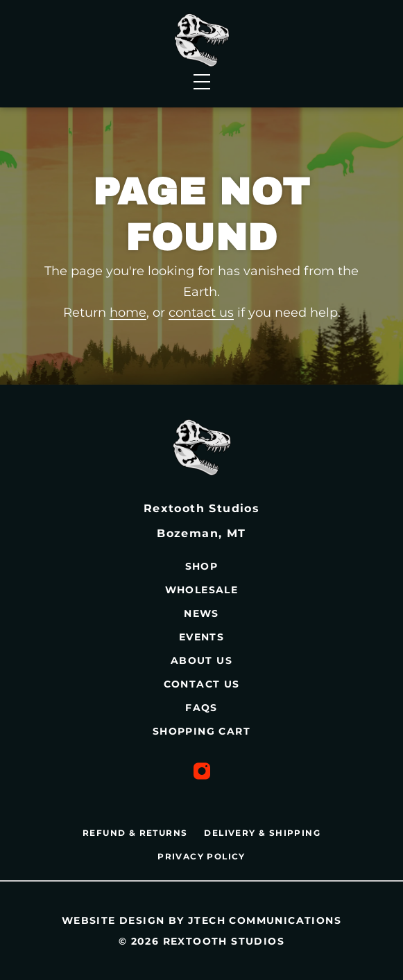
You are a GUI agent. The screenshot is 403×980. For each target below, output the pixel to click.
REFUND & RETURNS (135, 833)
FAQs (201, 708)
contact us (201, 313)
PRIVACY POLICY (201, 856)
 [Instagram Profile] (202, 771)
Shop (202, 566)
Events (201, 637)
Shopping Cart (201, 731)
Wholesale (202, 590)
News (201, 613)
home (128, 313)
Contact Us (202, 684)
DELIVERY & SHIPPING (262, 833)
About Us (201, 660)
